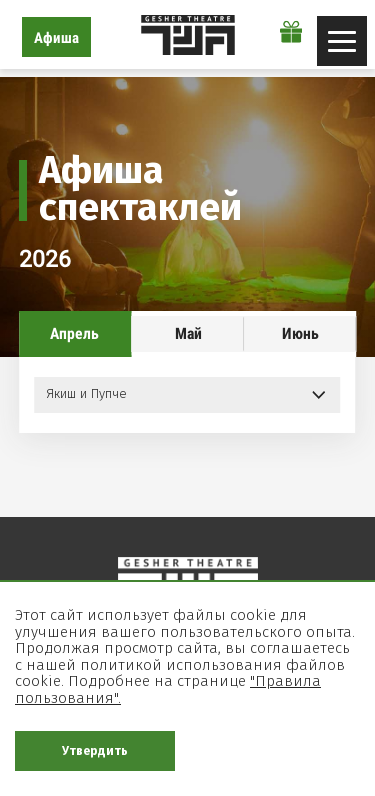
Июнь (300, 333)
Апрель (74, 333)
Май (188, 333)
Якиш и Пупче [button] (86, 393)
